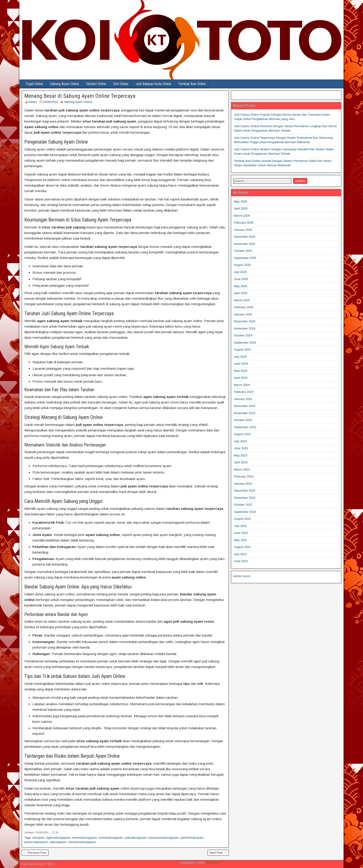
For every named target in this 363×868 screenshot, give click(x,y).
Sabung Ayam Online (65, 84)
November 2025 (245, 244)
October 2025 (243, 251)
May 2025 (241, 286)
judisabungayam (136, 838)
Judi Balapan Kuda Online (153, 84)
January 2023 (243, 484)
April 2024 (241, 378)
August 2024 (243, 349)
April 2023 (241, 462)
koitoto (32, 102)
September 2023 (245, 427)
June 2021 (241, 561)
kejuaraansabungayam (164, 838)
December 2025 (245, 237)
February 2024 (244, 392)
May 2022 (241, 540)
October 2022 (243, 505)
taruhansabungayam (82, 842)
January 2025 (243, 314)
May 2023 (241, 455)
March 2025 (242, 300)
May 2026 (241, 202)
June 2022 (241, 533)
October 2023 (243, 420)
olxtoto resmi (242, 576)
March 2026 (242, 216)
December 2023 (245, 406)
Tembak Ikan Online (192, 84)
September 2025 (245, 258)
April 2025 (241, 293)
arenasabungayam (84, 838)
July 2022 (241, 526)
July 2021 (241, 554)
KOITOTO (213, 863)
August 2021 (243, 547)
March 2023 (242, 469)
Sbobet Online (96, 84)
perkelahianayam (192, 838)
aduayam (39, 838)
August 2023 (243, 434)
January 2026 (243, 230)
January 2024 (243, 399)
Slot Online (121, 84)
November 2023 (245, 413)
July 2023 (241, 441)
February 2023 (244, 476)
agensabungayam (58, 838)
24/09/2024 (50, 102)
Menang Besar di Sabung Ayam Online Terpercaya (80, 96)
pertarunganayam (36, 842)
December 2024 (245, 321)
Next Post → (218, 853)
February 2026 (244, 223)
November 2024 (245, 328)
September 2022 (245, 512)
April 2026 (241, 208)
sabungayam (58, 842)
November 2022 (245, 498)
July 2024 (241, 357)
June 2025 (241, 279)
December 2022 (245, 491)
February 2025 (244, 307)
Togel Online (34, 84)
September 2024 (245, 343)
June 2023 (241, 448)
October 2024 (243, 335)
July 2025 (241, 272)
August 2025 (243, 265)
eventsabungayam (111, 838)
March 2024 (242, 385)
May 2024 (241, 371)
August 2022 (243, 519)
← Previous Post (35, 853)
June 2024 (241, 364)
